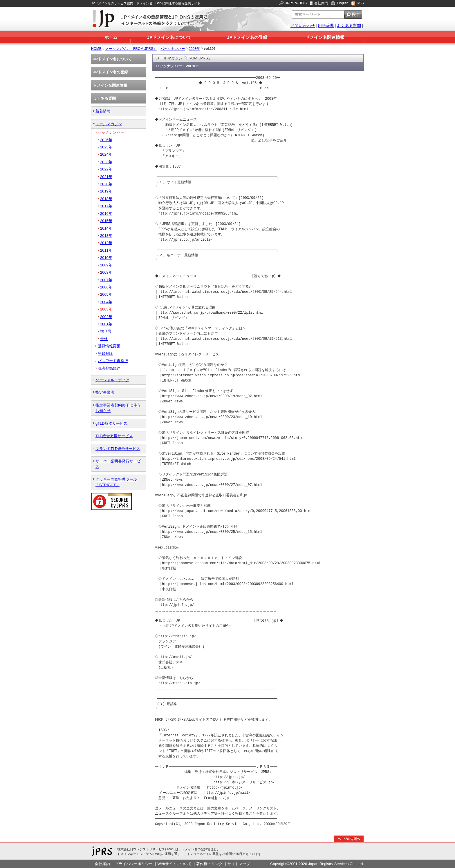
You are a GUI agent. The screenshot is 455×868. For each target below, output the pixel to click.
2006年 (106, 287)
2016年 (106, 214)
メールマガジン (109, 124)
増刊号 (106, 331)
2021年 (106, 177)
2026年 (106, 140)
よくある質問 (349, 26)
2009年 (106, 265)
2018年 (106, 199)
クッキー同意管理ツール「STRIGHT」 (116, 482)
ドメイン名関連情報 (325, 37)
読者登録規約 (109, 368)
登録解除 (105, 354)
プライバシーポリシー (134, 864)
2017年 (106, 206)
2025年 (106, 147)
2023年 (106, 162)
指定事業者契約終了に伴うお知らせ (118, 408)
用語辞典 (326, 26)
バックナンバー (173, 49)
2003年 (194, 49)
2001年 (106, 324)
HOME (96, 49)
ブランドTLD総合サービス (118, 449)
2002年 (106, 317)
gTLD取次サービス (111, 423)
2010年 (106, 258)
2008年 (106, 272)
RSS (360, 3)
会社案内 (321, 3)
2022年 (106, 169)
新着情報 (103, 111)
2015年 (106, 221)
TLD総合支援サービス (114, 436)
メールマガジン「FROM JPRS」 (131, 49)
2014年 (106, 228)
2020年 (106, 184)
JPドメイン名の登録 (247, 37)
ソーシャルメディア (112, 380)
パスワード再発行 (113, 361)
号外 (104, 339)
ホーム (111, 37)
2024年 (106, 154)
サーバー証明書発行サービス (118, 464)
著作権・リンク (209, 864)
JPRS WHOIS (296, 3)
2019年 (106, 191)
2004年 (106, 302)
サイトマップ (239, 864)
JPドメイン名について (169, 37)
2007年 (106, 280)
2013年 (106, 236)
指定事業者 (105, 392)
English (343, 3)
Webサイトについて (174, 864)
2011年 (106, 250)
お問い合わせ (303, 26)
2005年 (106, 294)
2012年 (106, 243)
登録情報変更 (109, 346)
